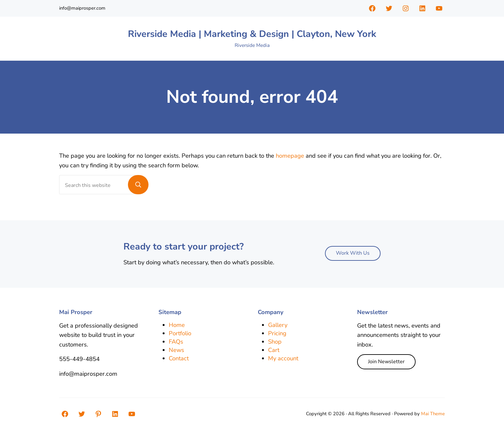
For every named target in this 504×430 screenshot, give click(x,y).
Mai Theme (433, 414)
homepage (290, 156)
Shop (275, 342)
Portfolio (180, 333)
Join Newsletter (386, 362)
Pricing (277, 333)
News (176, 350)
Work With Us (353, 253)
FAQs (176, 342)
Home (177, 325)
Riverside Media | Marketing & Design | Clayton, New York (252, 34)
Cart (274, 350)
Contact (179, 359)
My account (283, 359)
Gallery (278, 325)
